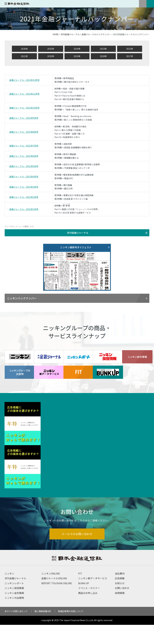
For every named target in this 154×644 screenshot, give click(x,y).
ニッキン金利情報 (14, 612)
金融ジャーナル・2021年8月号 (24, 132)
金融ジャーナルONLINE (54, 598)
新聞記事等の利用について (71, 631)
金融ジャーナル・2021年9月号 (24, 118)
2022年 (130, 49)
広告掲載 (120, 598)
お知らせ (120, 602)
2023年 (103, 49)
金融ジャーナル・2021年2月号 (24, 197)
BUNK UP (84, 602)
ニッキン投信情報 (14, 607)
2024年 (77, 49)
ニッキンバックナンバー (22, 298)
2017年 (130, 56)
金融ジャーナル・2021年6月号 (24, 156)
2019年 (77, 56)
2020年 (51, 56)
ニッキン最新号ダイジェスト (76, 247)
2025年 (51, 49)
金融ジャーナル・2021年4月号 (24, 177)
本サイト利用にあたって (16, 631)
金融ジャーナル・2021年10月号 (24, 108)
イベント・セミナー (89, 607)
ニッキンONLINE (51, 593)
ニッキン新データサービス (93, 598)
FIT (80, 593)
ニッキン (9, 593)
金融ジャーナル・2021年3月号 (24, 187)
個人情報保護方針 (43, 631)
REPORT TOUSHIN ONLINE (57, 602)
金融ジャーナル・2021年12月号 (24, 80)
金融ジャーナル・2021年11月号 (24, 94)
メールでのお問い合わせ (77, 553)
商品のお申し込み (88, 612)
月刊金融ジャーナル (70, 34)
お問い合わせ (122, 607)
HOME (56, 34)
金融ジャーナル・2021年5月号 (24, 166)
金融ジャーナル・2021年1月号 (24, 209)
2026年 (24, 49)
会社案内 (120, 593)
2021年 (24, 56)
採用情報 (120, 612)
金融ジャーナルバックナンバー (96, 34)
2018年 (103, 56)
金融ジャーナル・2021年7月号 (24, 146)
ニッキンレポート (14, 602)
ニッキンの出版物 (14, 617)
